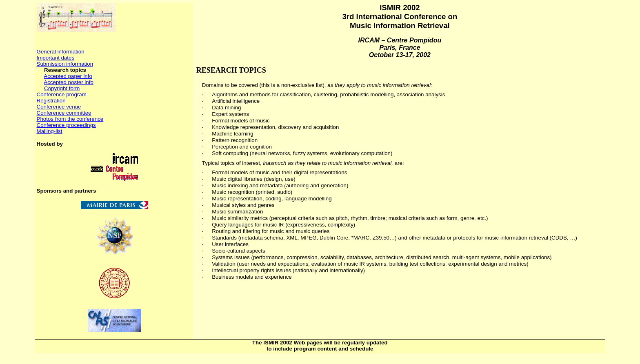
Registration (51, 101)
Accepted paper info (68, 76)
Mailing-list (50, 131)
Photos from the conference (70, 119)
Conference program (62, 94)
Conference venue (59, 107)
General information (61, 52)
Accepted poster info (69, 82)
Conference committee (64, 113)
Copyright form (62, 88)
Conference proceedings (66, 125)
